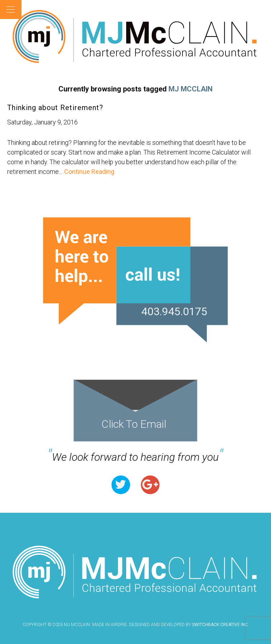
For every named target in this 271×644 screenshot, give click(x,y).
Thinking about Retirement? (55, 108)
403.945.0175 (174, 311)
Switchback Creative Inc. (220, 625)
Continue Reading (89, 172)
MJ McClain (135, 36)
